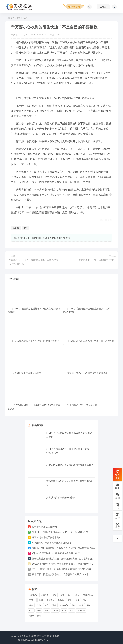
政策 (54, 595)
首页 (19, 18)
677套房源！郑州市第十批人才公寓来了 (52, 543)
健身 (31, 605)
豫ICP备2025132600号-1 (34, 640)
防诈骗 (16, 228)
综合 (25, 18)
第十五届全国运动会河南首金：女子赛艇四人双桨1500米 (60, 574)
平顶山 (32, 600)
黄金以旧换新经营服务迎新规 (61, 497)
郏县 (47, 605)
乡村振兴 (33, 595)
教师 (81, 605)
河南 (39, 610)
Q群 (117, 506)
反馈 (118, 516)
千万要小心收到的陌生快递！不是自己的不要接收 (45, 238)
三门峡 (55, 610)
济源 (72, 610)
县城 (64, 610)
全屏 (118, 526)
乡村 (47, 610)
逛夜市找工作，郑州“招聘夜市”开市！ (97, 260)
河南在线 (44, 636)
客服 (118, 486)
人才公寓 (81, 610)
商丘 (70, 595)
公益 (39, 605)
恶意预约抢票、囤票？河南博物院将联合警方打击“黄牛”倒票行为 (33, 262)
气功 (85, 600)
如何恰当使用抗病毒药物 (44, 527)
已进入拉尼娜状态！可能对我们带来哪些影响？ (70, 465)
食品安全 (50, 600)
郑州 (74, 605)
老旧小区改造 (35, 616)
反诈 (25, 228)
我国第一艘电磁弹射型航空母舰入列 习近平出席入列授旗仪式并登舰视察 (68, 548)
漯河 (77, 600)
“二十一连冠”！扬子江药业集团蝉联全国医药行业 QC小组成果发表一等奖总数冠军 (73, 569)
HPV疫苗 (64, 605)
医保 (62, 595)
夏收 (54, 605)
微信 (118, 496)
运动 (89, 605)
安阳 (70, 600)
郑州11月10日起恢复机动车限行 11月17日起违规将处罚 (60, 532)
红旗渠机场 (88, 595)
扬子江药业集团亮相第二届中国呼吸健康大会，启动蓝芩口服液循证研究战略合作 (72, 558)
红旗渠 (61, 600)
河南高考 (45, 595)
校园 (41, 600)
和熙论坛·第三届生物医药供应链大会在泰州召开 (56, 553)
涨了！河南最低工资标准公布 (47, 537)
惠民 (77, 595)
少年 (31, 610)
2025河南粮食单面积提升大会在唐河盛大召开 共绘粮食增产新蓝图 (65, 564)
